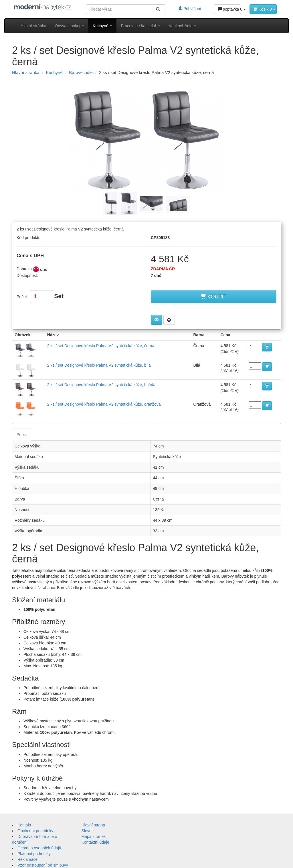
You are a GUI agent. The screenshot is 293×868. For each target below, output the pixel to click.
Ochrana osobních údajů (39, 848)
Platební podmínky (34, 854)
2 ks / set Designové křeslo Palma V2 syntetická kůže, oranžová (104, 404)
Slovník (88, 831)
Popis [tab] (22, 435)
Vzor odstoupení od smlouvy (43, 865)
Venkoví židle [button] (183, 26)
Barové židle (81, 72)
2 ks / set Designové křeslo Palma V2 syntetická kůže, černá (101, 346)
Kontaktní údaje (95, 842)
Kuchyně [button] (102, 26)
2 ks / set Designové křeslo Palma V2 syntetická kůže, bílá (99, 365)
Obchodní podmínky (35, 831)
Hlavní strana (93, 825)
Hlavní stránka (33, 26)
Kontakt (24, 825)
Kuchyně (54, 72)
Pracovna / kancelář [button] (140, 26)
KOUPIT (213, 297)
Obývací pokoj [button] (69, 26)
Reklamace (27, 859)
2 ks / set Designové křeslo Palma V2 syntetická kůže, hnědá (101, 385)
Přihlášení (190, 9)
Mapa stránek (94, 836)
